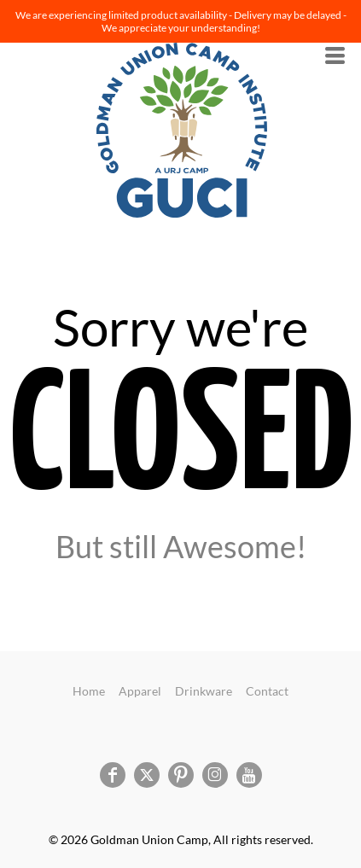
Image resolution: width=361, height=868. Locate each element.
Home (89, 691)
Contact (267, 691)
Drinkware (204, 691)
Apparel (140, 691)
